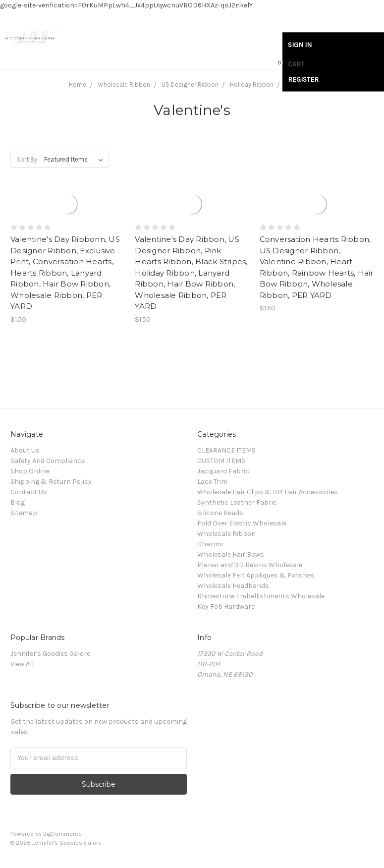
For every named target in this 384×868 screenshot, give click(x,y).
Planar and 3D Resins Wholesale (250, 565)
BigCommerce (62, 834)
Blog (18, 502)
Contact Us (29, 492)
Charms (210, 544)
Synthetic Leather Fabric (237, 502)
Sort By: (27, 159)
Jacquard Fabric (223, 471)
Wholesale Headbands (233, 586)
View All (22, 664)
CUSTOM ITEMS (221, 461)
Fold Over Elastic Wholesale (242, 523)
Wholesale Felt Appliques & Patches (256, 575)
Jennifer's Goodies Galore (50, 654)
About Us (25, 450)
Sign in (300, 45)
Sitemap (24, 513)
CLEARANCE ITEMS (226, 450)
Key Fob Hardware (226, 607)
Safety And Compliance (48, 461)
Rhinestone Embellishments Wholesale (261, 596)
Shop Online (30, 471)
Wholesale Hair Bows (231, 554)
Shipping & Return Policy (51, 482)
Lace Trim (212, 482)
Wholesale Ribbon (226, 534)
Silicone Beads (220, 513)
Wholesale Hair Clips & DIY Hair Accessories (268, 492)
